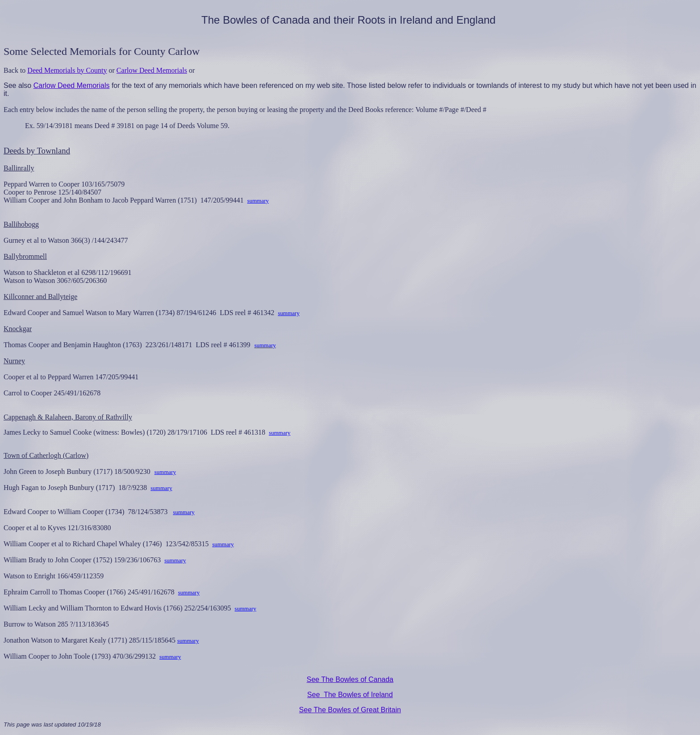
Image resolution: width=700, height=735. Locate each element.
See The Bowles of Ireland (350, 695)
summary (258, 201)
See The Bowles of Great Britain (350, 710)
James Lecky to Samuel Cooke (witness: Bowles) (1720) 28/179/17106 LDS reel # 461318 (136, 432)
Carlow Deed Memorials (152, 70)
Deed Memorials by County (67, 70)
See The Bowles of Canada (350, 679)
